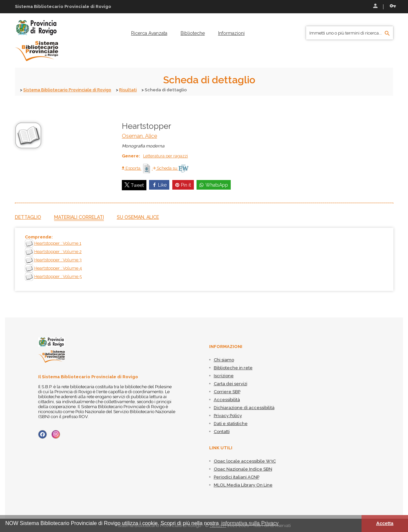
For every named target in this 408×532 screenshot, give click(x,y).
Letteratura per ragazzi (165, 156)
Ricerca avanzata (149, 33)
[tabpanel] (204, 259)
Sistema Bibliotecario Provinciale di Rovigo (69, 90)
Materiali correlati (79, 217)
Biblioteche (193, 33)
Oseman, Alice (139, 136)
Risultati (131, 90)
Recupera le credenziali (393, 6)
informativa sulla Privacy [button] (250, 523)
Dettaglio (28, 217)
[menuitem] (149, 33)
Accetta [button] (385, 523)
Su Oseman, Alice (138, 217)
